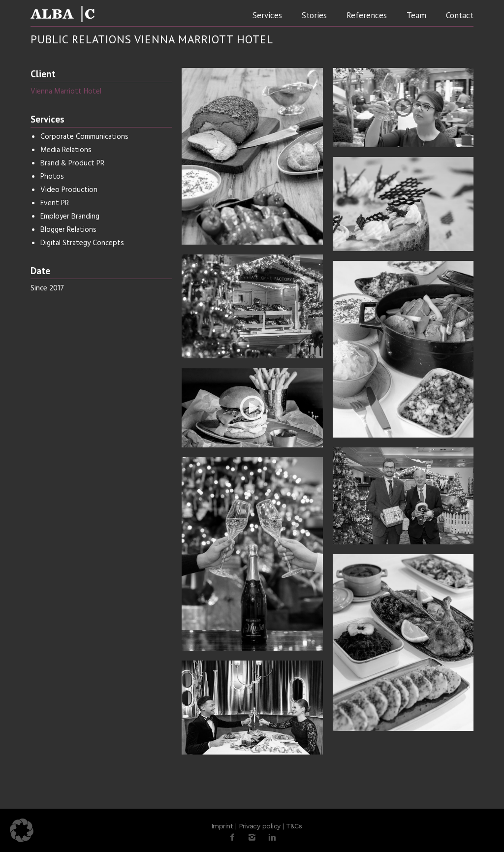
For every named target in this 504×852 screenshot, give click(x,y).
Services (267, 15)
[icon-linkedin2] (272, 837)
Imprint (222, 826)
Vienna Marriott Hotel (66, 92)
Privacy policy (260, 826)
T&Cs (294, 826)
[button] (22, 830)
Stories (314, 15)
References (367, 15)
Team (416, 15)
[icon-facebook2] (235, 837)
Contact (460, 15)
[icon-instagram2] (254, 837)
